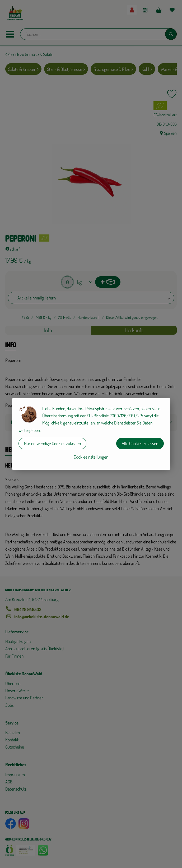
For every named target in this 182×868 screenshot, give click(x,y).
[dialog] (91, 434)
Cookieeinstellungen (91, 457)
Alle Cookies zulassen (140, 443)
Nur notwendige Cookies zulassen (52, 443)
